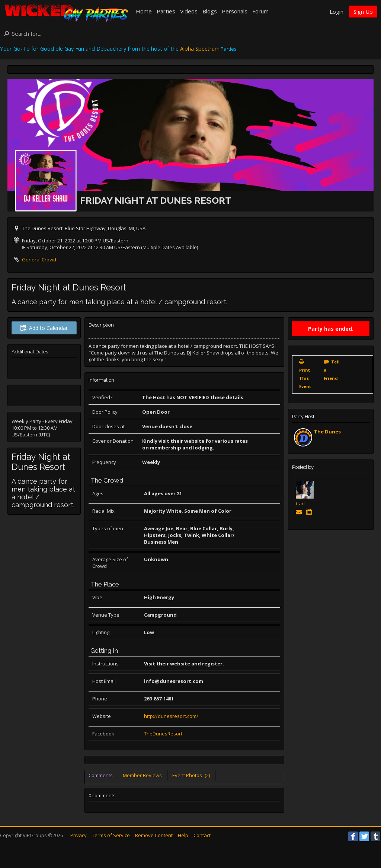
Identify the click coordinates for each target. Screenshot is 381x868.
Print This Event (305, 378)
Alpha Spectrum (200, 48)
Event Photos (191, 775)
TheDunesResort (163, 734)
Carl (300, 503)
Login (337, 12)
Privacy (79, 835)
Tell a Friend (332, 370)
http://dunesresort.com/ (171, 716)
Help (183, 835)
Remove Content (154, 835)
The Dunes (327, 432)
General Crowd (39, 260)
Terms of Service (111, 835)
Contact (202, 835)
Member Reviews (142, 775)
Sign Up (363, 12)
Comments (101, 775)
